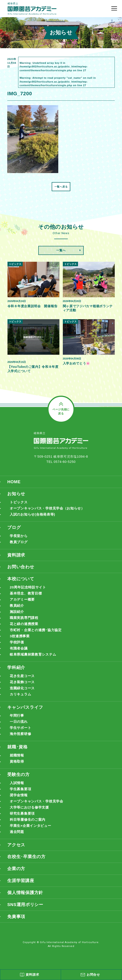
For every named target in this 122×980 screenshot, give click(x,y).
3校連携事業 (20, 638)
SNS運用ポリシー (25, 909)
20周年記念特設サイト (29, 589)
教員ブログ (19, 543)
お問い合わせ (21, 568)
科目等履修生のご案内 (29, 823)
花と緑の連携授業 (25, 626)
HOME (14, 482)
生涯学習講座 (21, 885)
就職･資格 (17, 750)
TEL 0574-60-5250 (61, 462)
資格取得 (17, 765)
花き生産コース (23, 678)
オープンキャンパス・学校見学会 (38, 805)
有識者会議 (19, 651)
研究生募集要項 (23, 817)
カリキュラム (21, 697)
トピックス (19, 503)
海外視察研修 (21, 737)
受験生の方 (18, 778)
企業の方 (16, 873)
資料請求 (16, 556)
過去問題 (17, 836)
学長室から (19, 537)
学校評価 (17, 644)
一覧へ (61, 250)
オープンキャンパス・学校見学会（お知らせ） (50, 509)
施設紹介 (17, 613)
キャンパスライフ (25, 710)
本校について (21, 580)
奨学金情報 (19, 799)
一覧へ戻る (61, 187)
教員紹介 (17, 607)
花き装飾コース (23, 684)
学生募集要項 (21, 793)
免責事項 (16, 921)
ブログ (14, 528)
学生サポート (21, 731)
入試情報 (17, 786)
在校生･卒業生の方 (26, 861)
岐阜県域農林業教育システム (34, 657)
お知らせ (16, 494)
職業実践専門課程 (25, 620)
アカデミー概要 (23, 601)
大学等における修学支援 (31, 811)
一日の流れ (19, 724)
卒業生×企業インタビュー (32, 830)
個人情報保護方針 (25, 897)
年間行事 (17, 718)
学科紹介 (16, 670)
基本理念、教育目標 (27, 595)
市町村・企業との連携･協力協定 (37, 632)
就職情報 (17, 759)
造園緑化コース (23, 691)
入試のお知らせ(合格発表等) (34, 515)
